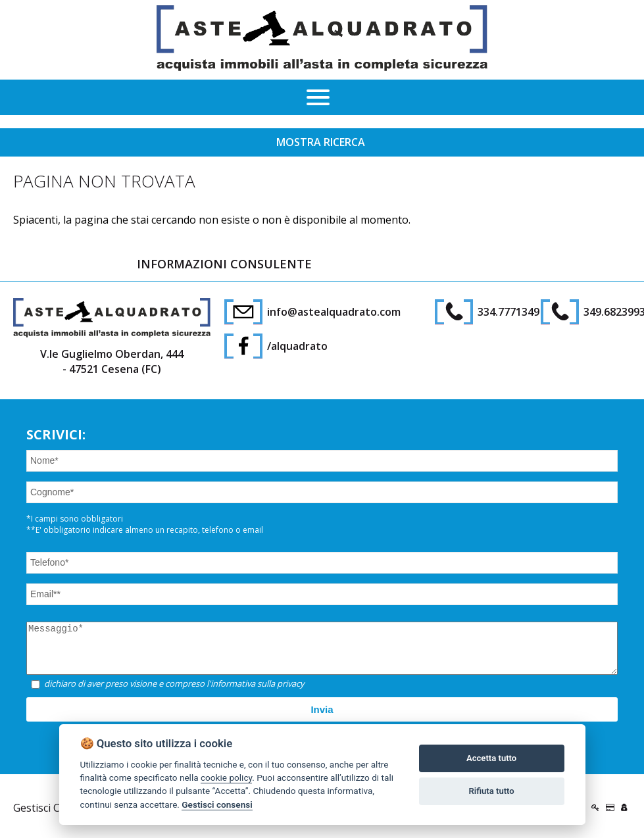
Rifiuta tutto (491, 791)
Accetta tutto (491, 758)
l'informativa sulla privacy (256, 693)
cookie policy (226, 777)
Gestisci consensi (217, 804)
